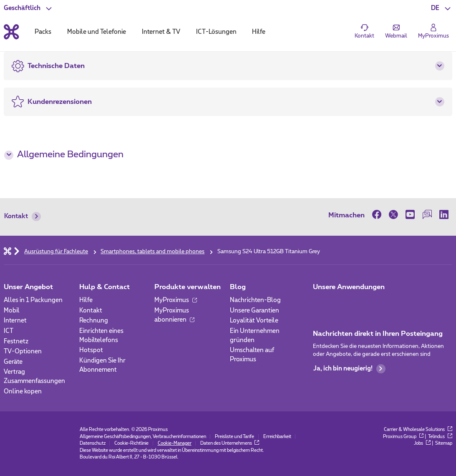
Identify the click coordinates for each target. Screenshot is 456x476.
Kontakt (23, 217)
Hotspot (91, 350)
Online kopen (23, 392)
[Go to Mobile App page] (341, 303)
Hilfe (86, 300)
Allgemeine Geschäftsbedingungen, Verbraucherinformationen (143, 437)
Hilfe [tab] (259, 32)
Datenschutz (93, 443)
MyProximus (176, 300)
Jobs (422, 443)
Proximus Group (403, 437)
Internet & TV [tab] (161, 32)
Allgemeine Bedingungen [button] (64, 155)
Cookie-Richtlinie (131, 443)
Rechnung (94, 321)
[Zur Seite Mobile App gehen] (320, 303)
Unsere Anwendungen (349, 287)
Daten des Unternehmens (230, 443)
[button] (442, 8)
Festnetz (16, 341)
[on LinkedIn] (444, 215)
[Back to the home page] (11, 32)
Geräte (13, 362)
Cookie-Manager (175, 443)
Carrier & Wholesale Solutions (418, 429)
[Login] (433, 32)
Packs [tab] (43, 32)
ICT (9, 331)
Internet (15, 321)
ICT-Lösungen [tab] (216, 32)
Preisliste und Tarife (234, 437)
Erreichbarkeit (277, 437)
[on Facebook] (379, 215)
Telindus (440, 437)
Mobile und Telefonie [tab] (97, 32)
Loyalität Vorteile (254, 321)
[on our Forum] (427, 215)
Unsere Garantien (254, 311)
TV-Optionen (23, 351)
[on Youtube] (410, 215)
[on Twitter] (393, 215)
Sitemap (444, 443)
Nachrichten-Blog (255, 300)
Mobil (12, 311)
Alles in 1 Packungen (33, 300)
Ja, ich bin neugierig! (349, 369)
